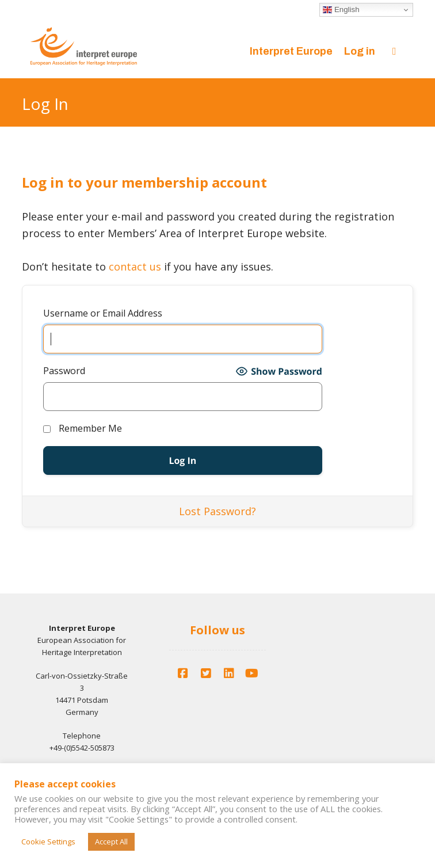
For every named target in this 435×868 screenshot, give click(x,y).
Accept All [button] (111, 842)
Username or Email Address (103, 313)
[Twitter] (206, 673)
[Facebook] (183, 673)
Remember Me (83, 428)
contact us (135, 267)
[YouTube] (252, 673)
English (341, 10)
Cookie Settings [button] (48, 842)
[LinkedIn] (229, 673)
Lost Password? (217, 511)
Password (64, 371)
